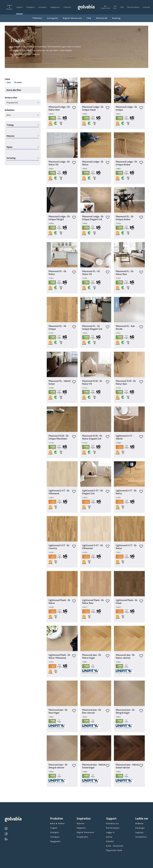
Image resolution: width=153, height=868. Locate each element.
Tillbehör (67, 7)
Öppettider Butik (114, 850)
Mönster (11, 136)
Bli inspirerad (105, 7)
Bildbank (139, 823)
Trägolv (19, 7)
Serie (9, 82)
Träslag (10, 125)
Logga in (110, 832)
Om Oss (115, 7)
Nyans (10, 147)
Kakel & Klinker (10, 7)
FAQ (122, 7)
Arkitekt (147, 7)
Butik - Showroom (115, 846)
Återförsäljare (134, 7)
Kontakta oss (112, 823)
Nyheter (81, 823)
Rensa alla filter (14, 90)
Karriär (109, 837)
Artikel (19, 82)
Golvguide (53, 18)
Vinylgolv (31, 7)
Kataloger (140, 828)
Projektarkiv (83, 837)
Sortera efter (11, 98)
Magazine (81, 828)
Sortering (11, 158)
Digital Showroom (72, 18)
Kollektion (10, 110)
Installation (141, 837)
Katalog (116, 18)
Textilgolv (42, 7)
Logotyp (139, 832)
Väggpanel (55, 7)
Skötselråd (102, 18)
